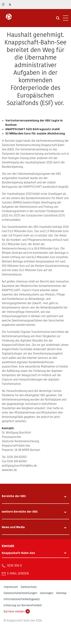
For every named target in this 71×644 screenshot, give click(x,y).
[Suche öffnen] (58, 19)
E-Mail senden (18, 573)
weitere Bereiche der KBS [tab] (20, 511)
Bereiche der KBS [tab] (14, 496)
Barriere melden (17, 611)
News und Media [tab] (13, 527)
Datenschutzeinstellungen (20, 593)
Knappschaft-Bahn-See (18, 553)
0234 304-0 (14, 565)
